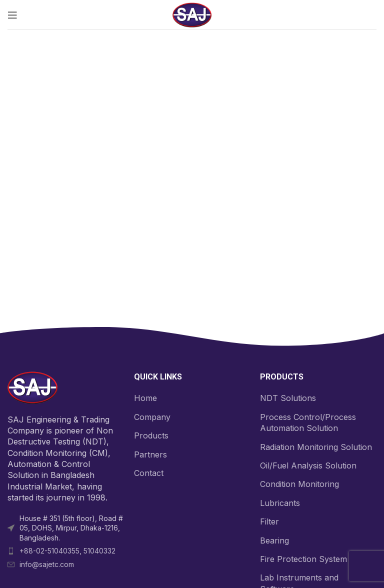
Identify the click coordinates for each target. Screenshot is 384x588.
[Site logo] (192, 14)
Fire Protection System (303, 559)
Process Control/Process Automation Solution (308, 422)
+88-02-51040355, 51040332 (67, 551)
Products (151, 435)
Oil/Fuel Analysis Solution (308, 465)
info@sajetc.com (47, 564)
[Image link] (32, 387)
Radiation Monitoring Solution (316, 447)
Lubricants (280, 503)
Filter (269, 521)
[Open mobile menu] (12, 15)
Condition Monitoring (299, 484)
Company (152, 417)
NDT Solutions (288, 398)
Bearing (274, 540)
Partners (150, 454)
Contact (149, 473)
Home (145, 398)
